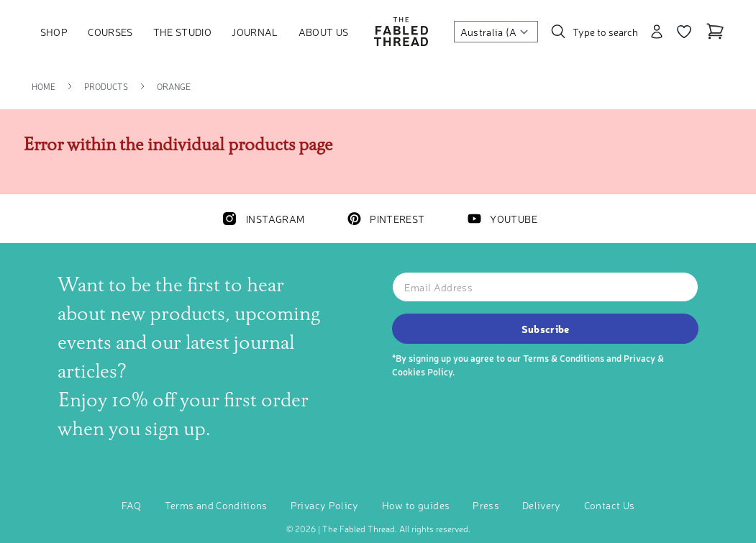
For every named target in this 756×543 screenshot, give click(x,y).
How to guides (416, 505)
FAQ (132, 505)
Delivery (542, 505)
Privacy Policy (325, 505)
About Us (324, 32)
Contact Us (610, 505)
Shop (54, 32)
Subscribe (546, 329)
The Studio (183, 32)
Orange (174, 86)
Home (44, 86)
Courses (110, 32)
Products (106, 86)
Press (486, 505)
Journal (255, 32)
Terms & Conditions (564, 358)
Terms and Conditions (216, 505)
